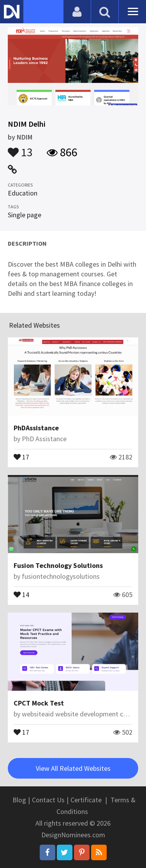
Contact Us (48, 800)
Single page (25, 215)
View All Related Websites (73, 768)
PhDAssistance (36, 428)
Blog (19, 800)
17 (21, 456)
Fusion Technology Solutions (58, 565)
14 (21, 594)
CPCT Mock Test (39, 703)
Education (23, 193)
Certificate (86, 800)
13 (20, 148)
